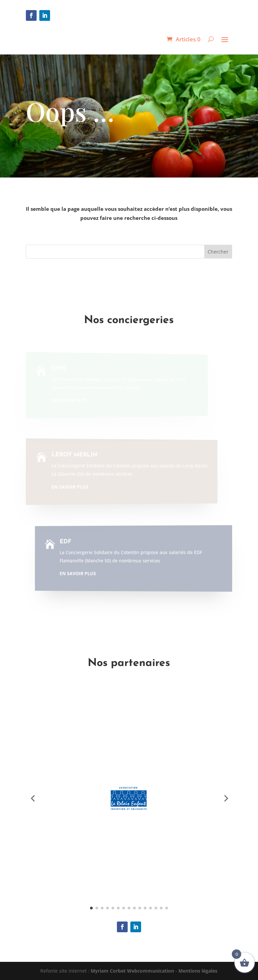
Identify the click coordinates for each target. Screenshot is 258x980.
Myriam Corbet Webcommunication (132, 971)
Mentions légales (198, 971)
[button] (33, 798)
